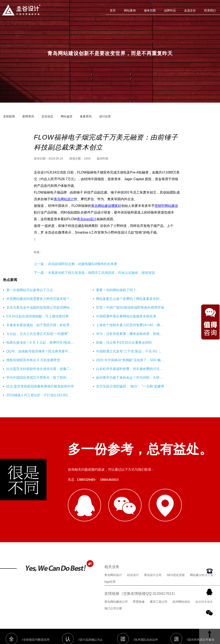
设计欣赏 (105, 116)
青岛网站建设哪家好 (106, 206)
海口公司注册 (113, 572)
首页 (113, 10)
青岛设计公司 (153, 539)
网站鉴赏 (67, 116)
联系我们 (210, 10)
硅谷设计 (133, 539)
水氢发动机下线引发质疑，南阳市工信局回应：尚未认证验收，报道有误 (101, 273)
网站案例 (130, 10)
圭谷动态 (47, 116)
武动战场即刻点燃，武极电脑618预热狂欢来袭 (82, 264)
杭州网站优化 (181, 566)
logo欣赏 (110, 546)
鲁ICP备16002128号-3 (146, 620)
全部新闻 (9, 116)
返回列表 (102, 158)
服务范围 (150, 10)
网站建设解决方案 (202, 539)
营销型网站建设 (166, 206)
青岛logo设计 (87, 219)
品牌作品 (170, 10)
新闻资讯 (28, 116)
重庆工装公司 (159, 566)
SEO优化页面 (176, 539)
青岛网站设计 (64, 199)
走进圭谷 (190, 10)
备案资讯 (86, 116)
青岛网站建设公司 (116, 566)
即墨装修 (139, 566)
